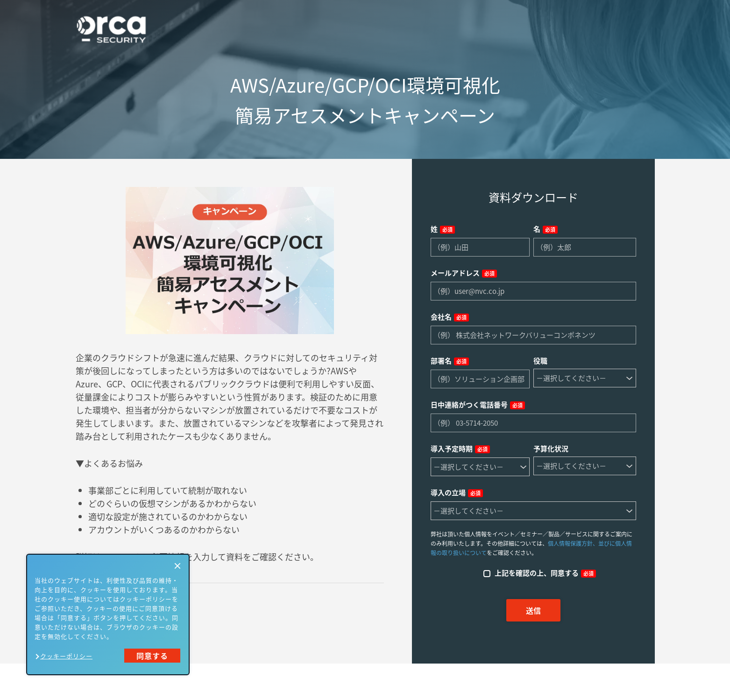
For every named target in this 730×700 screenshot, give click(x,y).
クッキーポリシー (66, 656)
